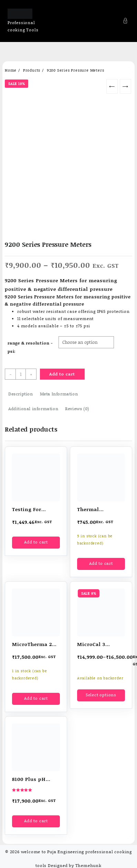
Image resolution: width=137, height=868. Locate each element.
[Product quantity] (21, 374)
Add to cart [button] (36, 542)
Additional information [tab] (33, 409)
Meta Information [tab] (59, 394)
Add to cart (62, 374)
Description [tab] (21, 394)
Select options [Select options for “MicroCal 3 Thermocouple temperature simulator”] (101, 695)
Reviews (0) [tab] (77, 409)
